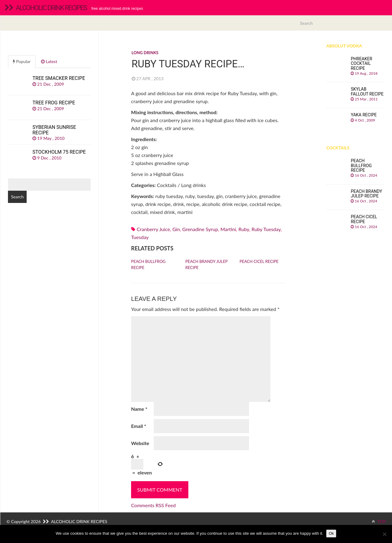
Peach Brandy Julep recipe (206, 264)
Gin (176, 229)
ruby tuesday (266, 229)
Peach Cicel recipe (259, 261)
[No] (384, 534)
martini (228, 229)
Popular (22, 61)
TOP (379, 521)
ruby (244, 229)
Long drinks (145, 53)
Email (139, 426)
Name (139, 409)
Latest (49, 61)
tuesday (140, 237)
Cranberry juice (153, 229)
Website (140, 443)
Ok (331, 533)
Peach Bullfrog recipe (148, 264)
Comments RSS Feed (153, 505)
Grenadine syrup (200, 229)
